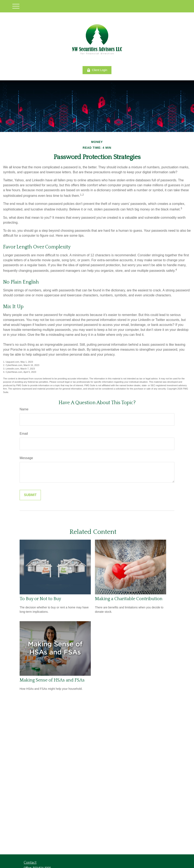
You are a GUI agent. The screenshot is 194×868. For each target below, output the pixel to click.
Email (24, 434)
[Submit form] (30, 495)
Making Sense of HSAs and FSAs (52, 680)
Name (24, 409)
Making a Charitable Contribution (129, 599)
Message (26, 458)
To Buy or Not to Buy (40, 599)
